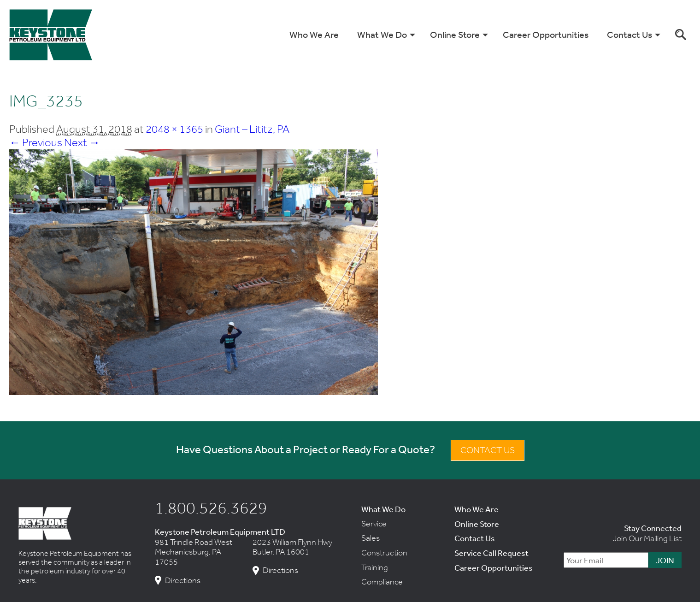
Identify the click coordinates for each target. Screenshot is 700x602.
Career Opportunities (546, 34)
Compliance (382, 582)
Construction (384, 553)
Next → (82, 142)
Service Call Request (491, 553)
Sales (371, 538)
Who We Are (314, 34)
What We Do (382, 34)
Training (375, 567)
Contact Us (629, 34)
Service (374, 524)
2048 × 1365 (174, 129)
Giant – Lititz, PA (252, 129)
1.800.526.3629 (211, 508)
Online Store (455, 34)
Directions (183, 581)
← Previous (36, 142)
